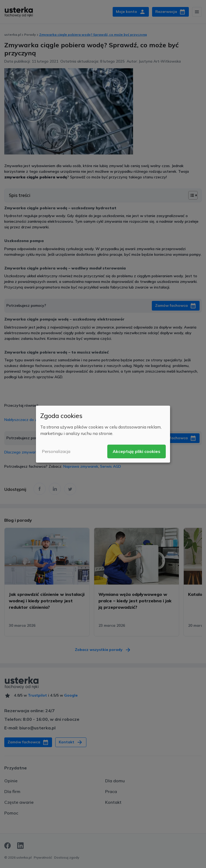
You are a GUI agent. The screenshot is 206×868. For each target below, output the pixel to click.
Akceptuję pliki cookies (137, 451)
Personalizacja (56, 451)
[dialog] (103, 434)
